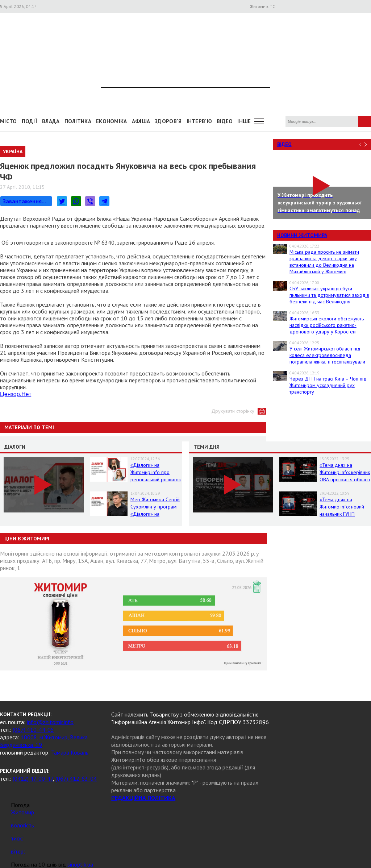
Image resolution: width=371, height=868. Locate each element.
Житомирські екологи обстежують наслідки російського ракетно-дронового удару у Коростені (327, 325)
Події (30, 121)
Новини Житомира (302, 235)
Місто (9, 121)
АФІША (141, 121)
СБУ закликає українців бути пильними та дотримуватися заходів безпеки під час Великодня (329, 295)
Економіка (112, 121)
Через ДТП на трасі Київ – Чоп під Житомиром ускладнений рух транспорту (328, 385)
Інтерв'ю (199, 121)
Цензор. (16, 394)
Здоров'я (168, 121)
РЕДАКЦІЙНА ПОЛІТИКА (143, 798)
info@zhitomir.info (50, 722)
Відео (284, 144)
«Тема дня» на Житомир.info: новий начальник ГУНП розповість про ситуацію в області (342, 514)
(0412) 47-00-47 (33, 778)
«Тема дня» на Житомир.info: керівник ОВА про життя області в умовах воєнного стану (345, 479)
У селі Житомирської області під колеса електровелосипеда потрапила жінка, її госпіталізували (327, 355)
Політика (78, 121)
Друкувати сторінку (233, 411)
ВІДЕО (225, 121)
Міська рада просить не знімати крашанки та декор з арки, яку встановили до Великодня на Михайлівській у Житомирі (324, 262)
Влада (51, 121)
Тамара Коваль (70, 752)
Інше (244, 121)
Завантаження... (24, 201)
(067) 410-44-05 (33, 730)
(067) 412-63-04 (76, 778)
